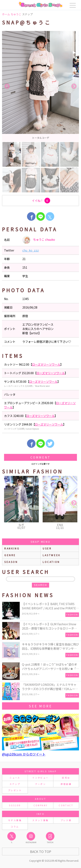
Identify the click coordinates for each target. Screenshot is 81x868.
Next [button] (74, 86)
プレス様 (66, 820)
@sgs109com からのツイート (24, 754)
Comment (40, 457)
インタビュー (40, 778)
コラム (15, 827)
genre (10, 555)
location (51, 562)
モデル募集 (15, 820)
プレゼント (15, 790)
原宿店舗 (66, 784)
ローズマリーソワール (46, 364)
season (11, 562)
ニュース (15, 778)
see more (40, 706)
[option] (40, 86)
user (47, 548)
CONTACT (66, 805)
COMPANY (41, 805)
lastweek (52, 555)
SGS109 (15, 805)
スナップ (15, 784)
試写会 (66, 778)
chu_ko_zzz (31, 250)
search (40, 585)
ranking (12, 548)
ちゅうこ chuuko (39, 240)
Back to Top (41, 851)
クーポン (40, 784)
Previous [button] (7, 86)
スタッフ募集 (40, 820)
